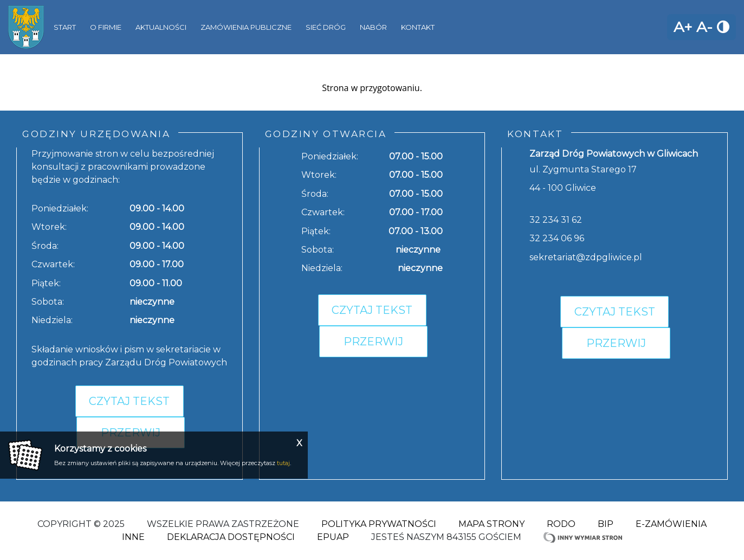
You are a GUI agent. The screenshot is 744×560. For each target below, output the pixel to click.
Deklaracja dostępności (231, 537)
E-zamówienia (671, 524)
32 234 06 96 (557, 238)
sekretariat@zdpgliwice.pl (586, 257)
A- (704, 27)
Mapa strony (491, 524)
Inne (133, 537)
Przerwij (373, 342)
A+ (683, 27)
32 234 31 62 (556, 220)
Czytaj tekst (129, 401)
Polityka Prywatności (379, 524)
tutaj (283, 463)
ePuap (333, 537)
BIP (606, 524)
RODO (561, 524)
